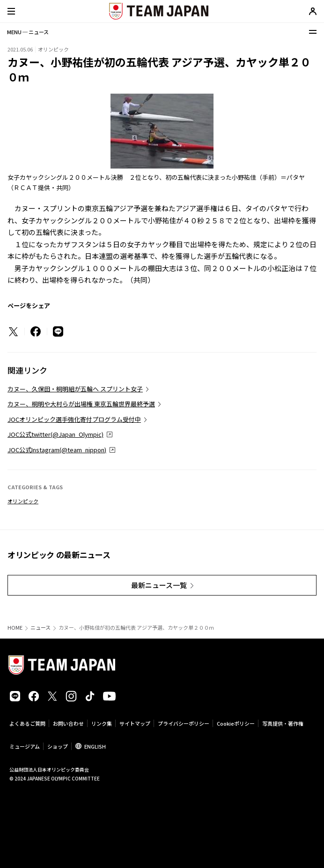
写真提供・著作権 (283, 723)
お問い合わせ (68, 723)
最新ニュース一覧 (159, 585)
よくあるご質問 (27, 723)
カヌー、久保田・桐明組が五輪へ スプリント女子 (75, 389)
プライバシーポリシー (184, 723)
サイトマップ (135, 723)
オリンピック (23, 501)
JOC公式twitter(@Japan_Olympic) (55, 434)
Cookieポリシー (236, 723)
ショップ (58, 746)
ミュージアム (25, 746)
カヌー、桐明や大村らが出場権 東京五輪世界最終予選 (81, 404)
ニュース (40, 628)
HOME (15, 628)
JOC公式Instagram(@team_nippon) (57, 450)
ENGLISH (95, 746)
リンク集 (102, 723)
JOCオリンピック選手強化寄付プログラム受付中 (74, 419)
